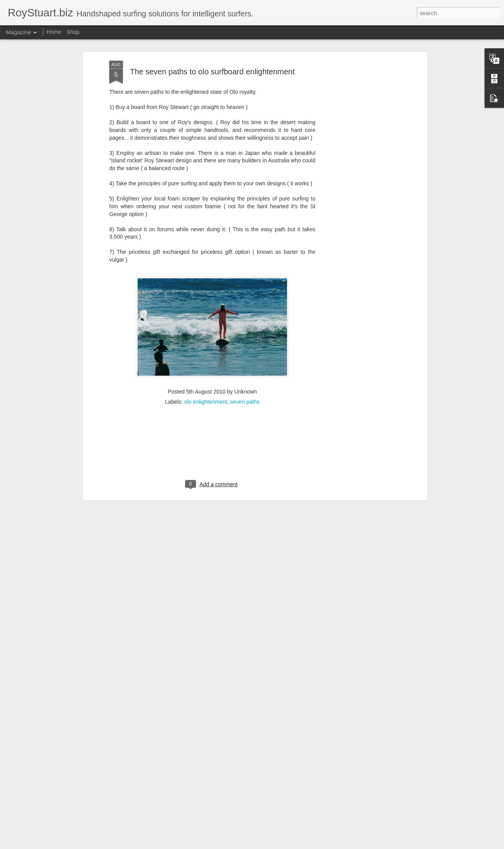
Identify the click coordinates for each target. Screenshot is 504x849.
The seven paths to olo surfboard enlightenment (212, 58)
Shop (73, 32)
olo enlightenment (206, 388)
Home (54, 32)
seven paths (245, 388)
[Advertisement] (358, 170)
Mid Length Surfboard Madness (217, 840)
